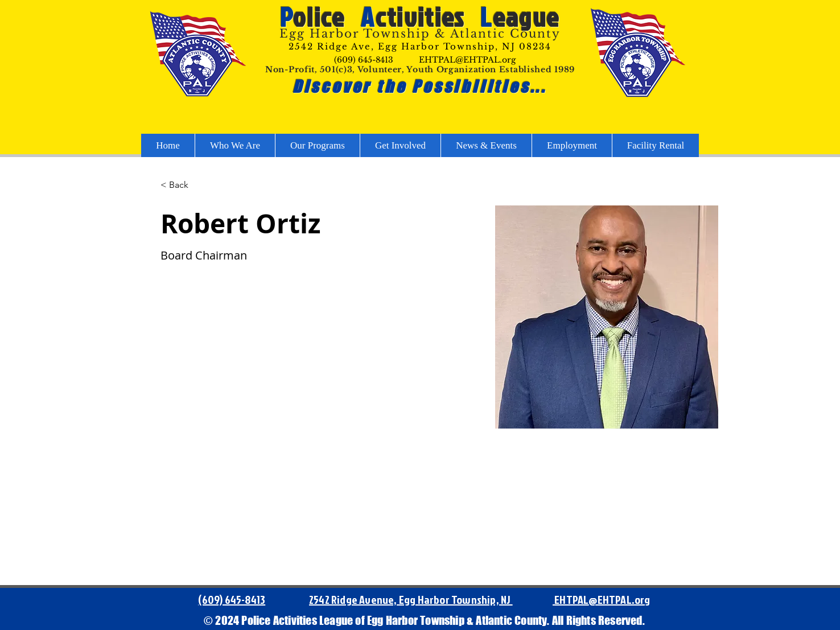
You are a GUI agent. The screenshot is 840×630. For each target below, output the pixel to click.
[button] (183, 185)
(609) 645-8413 (364, 60)
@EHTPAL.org (619, 599)
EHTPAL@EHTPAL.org (467, 60)
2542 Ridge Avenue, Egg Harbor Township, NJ (411, 599)
